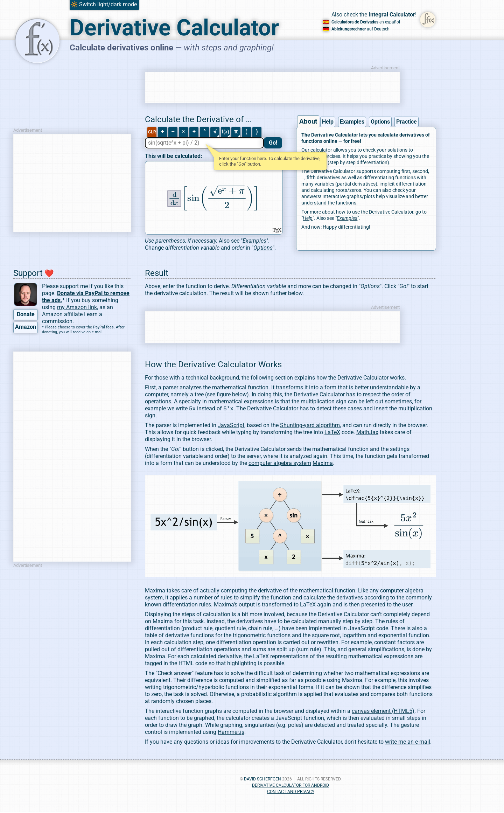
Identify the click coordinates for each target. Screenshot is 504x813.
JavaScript (231, 426)
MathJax (367, 433)
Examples (352, 122)
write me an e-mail (408, 742)
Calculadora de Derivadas (355, 22)
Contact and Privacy (291, 792)
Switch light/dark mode (108, 4)
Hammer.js (231, 733)
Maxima (323, 464)
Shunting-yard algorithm (310, 426)
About (308, 121)
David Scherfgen (262, 780)
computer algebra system (280, 464)
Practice (407, 122)
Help (328, 122)
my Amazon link (77, 307)
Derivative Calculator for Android (290, 786)
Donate (26, 314)
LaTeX (332, 433)
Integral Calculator (392, 15)
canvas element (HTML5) (383, 712)
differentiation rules (187, 605)
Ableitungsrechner (349, 29)
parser (170, 387)
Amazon (26, 327)
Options (380, 122)
